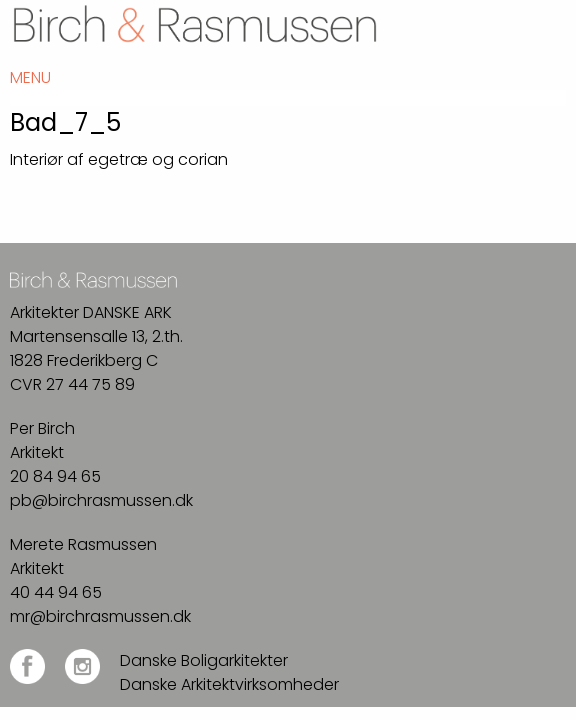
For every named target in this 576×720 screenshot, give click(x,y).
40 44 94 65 (56, 592)
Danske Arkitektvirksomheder (229, 684)
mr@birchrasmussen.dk (100, 616)
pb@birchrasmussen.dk (101, 500)
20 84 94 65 (55, 476)
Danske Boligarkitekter (204, 660)
